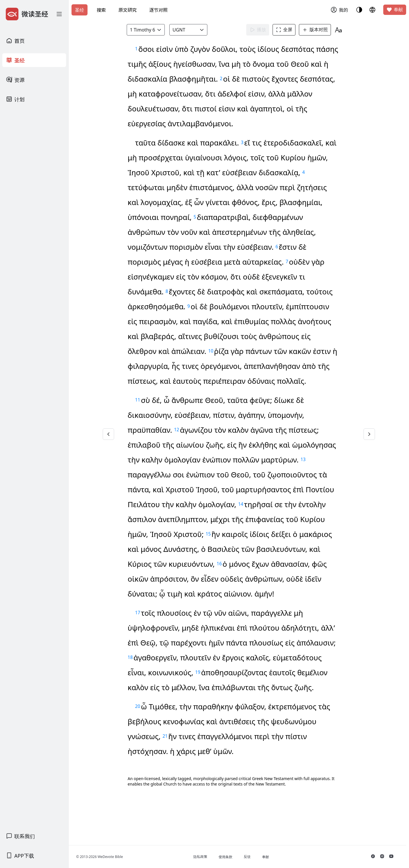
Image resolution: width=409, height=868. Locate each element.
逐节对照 (158, 10)
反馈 (251, 857)
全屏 (286, 30)
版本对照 (317, 30)
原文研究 (128, 10)
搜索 (101, 10)
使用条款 (230, 857)
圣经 (80, 10)
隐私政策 (204, 857)
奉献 (395, 10)
